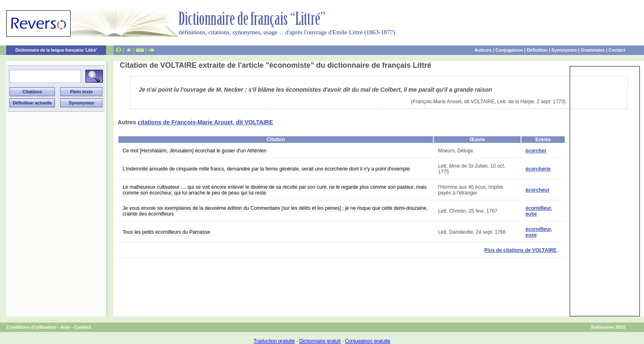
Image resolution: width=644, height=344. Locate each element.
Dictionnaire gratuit (320, 341)
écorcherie (538, 169)
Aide (65, 327)
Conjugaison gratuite (367, 341)
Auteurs (483, 50)
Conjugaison (509, 50)
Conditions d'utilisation (31, 327)
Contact (617, 50)
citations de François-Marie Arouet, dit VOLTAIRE (205, 122)
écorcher (536, 151)
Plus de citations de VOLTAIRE (520, 250)
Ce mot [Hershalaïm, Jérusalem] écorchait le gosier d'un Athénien (194, 151)
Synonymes (564, 50)
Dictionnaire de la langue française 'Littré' (56, 50)
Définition (537, 50)
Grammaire (593, 50)
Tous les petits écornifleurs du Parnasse (166, 232)
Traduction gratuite (274, 341)
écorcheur (537, 190)
